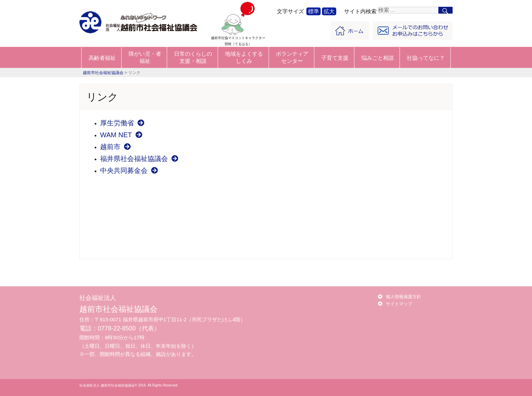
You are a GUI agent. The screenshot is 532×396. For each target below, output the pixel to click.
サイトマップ (399, 304)
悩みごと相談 (378, 58)
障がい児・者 (145, 58)
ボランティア (292, 58)
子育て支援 (335, 58)
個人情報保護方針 (403, 297)
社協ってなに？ (426, 58)
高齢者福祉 (102, 58)
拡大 (329, 11)
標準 (313, 11)
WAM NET (121, 135)
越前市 (115, 147)
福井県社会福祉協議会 (139, 159)
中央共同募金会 (129, 170)
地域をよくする (244, 58)
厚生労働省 (122, 123)
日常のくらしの (193, 58)
